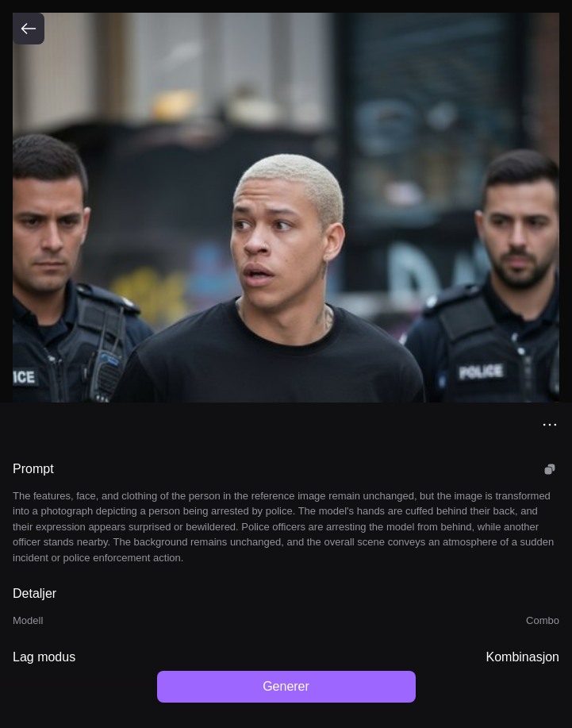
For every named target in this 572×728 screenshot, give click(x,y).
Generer (286, 686)
